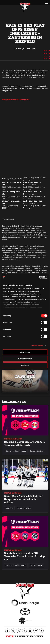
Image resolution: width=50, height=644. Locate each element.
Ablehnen (25, 365)
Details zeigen (37, 345)
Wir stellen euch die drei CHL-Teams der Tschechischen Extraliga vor (25, 556)
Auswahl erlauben (25, 359)
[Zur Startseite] (25, 7)
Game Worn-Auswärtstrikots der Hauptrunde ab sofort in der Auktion (23, 499)
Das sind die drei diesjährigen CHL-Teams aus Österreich (25, 443)
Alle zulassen (25, 352)
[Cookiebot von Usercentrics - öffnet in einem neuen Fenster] (38, 277)
